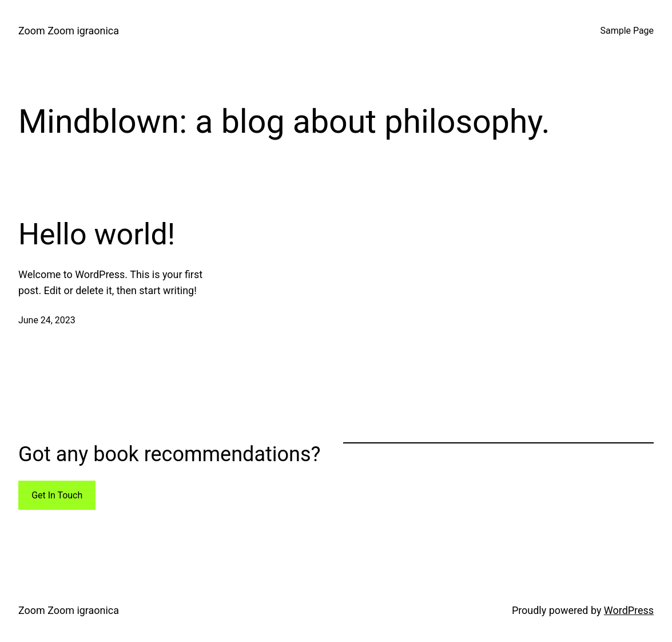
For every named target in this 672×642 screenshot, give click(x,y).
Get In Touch (57, 495)
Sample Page (627, 31)
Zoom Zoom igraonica (69, 31)
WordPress (629, 610)
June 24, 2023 (47, 320)
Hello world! (97, 234)
